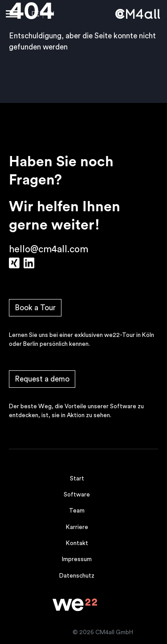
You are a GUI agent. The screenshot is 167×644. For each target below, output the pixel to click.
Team (77, 511)
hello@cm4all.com (49, 249)
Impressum (77, 559)
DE (35, 14)
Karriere (77, 527)
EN (51, 14)
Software (77, 495)
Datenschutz (77, 576)
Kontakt (77, 543)
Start (77, 479)
